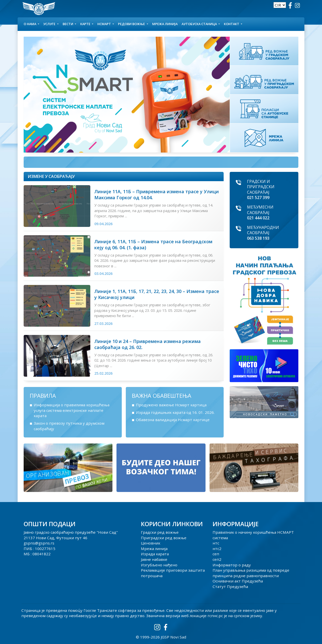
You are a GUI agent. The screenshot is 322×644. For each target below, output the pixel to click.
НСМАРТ (105, 24)
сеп (216, 554)
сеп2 (217, 559)
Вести (68, 24)
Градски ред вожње (160, 532)
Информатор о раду (232, 565)
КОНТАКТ (232, 24)
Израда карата (155, 554)
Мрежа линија (165, 24)
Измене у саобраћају (51, 176)
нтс (216, 543)
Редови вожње (132, 24)
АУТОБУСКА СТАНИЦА (200, 24)
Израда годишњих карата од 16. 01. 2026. (175, 412)
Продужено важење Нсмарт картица (171, 405)
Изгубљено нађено (159, 565)
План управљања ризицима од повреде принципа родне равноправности (251, 573)
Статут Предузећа (230, 586)
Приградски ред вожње (164, 538)
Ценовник (151, 543)
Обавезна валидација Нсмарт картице (173, 420)
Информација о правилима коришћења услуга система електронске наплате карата (72, 410)
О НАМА (30, 24)
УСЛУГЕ (50, 24)
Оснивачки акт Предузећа (238, 581)
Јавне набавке (154, 559)
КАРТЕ (86, 24)
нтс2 (217, 549)
